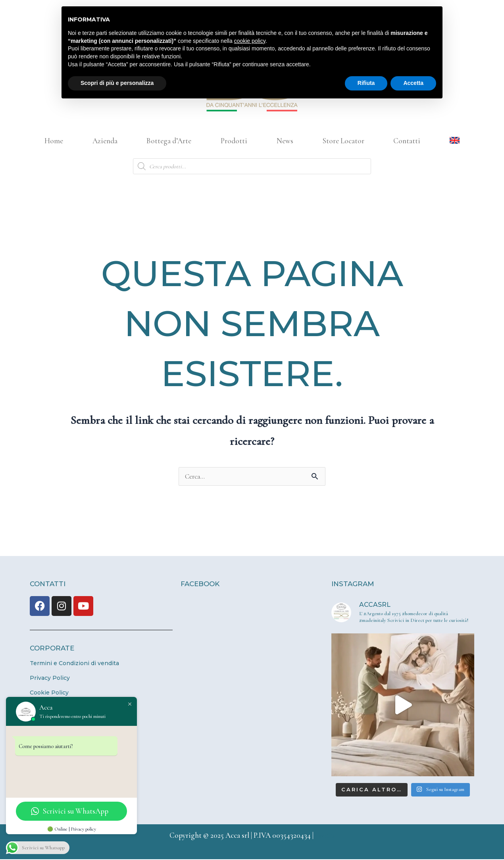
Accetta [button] (413, 83)
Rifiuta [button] (366, 83)
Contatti (407, 141)
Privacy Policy (50, 679)
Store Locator (343, 141)
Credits (325, 836)
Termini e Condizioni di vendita (74, 664)
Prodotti (234, 141)
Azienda (105, 141)
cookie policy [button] (250, 41)
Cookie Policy (49, 693)
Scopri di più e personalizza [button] (117, 83)
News (285, 141)
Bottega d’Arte (169, 141)
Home (54, 141)
